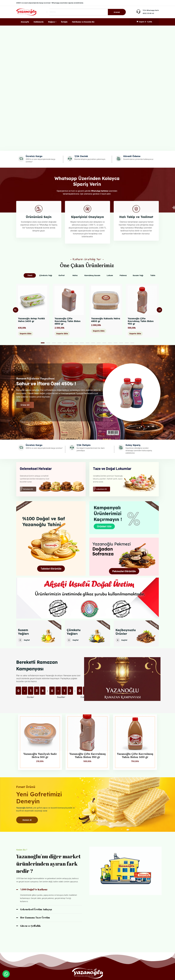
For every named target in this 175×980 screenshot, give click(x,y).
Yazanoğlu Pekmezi (112, 544)
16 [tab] (127, 343)
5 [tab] (65, 343)
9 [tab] (87, 343)
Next (159, 310)
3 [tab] (54, 343)
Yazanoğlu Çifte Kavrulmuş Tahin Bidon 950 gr (141, 321)
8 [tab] (82, 343)
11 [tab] (99, 343)
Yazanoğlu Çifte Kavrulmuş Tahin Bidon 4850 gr (68, 321)
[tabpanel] (33, 313)
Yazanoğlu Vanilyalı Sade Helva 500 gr (40, 755)
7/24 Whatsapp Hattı (151, 10)
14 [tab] (116, 343)
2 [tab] (48, 343)
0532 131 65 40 (148, 13)
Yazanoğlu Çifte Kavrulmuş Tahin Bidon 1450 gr (135, 755)
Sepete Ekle (26, 334)
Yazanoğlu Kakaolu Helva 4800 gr (106, 320)
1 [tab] (43, 343)
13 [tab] (110, 343)
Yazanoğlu (56, 626)
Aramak (117, 12)
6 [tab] (71, 343)
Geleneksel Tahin (22, 505)
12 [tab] (104, 343)
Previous (16, 310)
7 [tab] (76, 343)
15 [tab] (121, 343)
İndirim (154, 505)
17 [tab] (132, 343)
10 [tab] (93, 343)
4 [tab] (59, 343)
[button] (6, 974)
